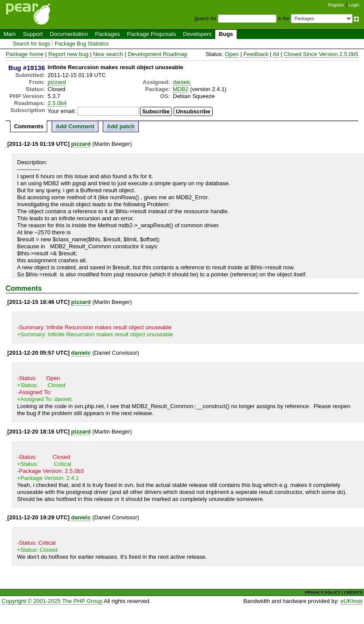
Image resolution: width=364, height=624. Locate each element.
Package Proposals (151, 34)
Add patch (121, 126)
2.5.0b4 (57, 103)
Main (10, 34)
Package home (25, 54)
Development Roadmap (158, 54)
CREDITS (353, 592)
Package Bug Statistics (82, 44)
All (276, 54)
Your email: (62, 111)
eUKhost (351, 601)
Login (354, 5)
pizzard (57, 82)
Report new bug (68, 54)
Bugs (226, 34)
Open (232, 54)
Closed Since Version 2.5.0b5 (321, 54)
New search (108, 54)
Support (33, 34)
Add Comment (75, 126)
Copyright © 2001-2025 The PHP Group (52, 601)
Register (336, 5)
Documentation (69, 34)
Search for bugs (31, 44)
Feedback (256, 54)
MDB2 (181, 89)
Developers (197, 34)
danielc (182, 82)
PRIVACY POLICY (323, 592)
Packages (107, 34)
